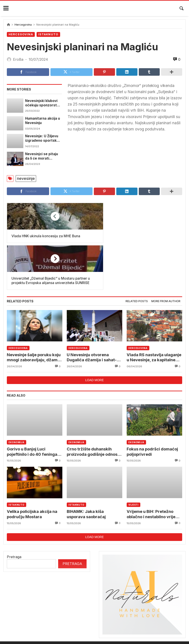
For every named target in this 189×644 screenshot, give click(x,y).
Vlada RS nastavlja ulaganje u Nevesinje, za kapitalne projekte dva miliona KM (154, 315)
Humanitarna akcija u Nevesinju (43, 121)
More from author (166, 259)
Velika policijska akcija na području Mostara (32, 473)
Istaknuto (48, 34)
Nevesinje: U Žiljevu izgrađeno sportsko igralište (42, 138)
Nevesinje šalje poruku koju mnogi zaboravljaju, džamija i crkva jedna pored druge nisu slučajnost (35, 315)
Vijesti (133, 463)
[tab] (137, 259)
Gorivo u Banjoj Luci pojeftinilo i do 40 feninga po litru (33, 410)
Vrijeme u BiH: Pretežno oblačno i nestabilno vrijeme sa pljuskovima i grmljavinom (151, 473)
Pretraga (14, 516)
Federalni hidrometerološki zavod (99, 613)
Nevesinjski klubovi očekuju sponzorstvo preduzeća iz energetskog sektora (44, 103)
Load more (94, 338)
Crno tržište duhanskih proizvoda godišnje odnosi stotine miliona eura (94, 410)
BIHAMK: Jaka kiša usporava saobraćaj (87, 473)
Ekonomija (17, 401)
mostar (57, 613)
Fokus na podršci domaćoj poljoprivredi (153, 410)
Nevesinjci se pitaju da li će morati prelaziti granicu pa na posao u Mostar (42, 156)
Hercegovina (23, 25)
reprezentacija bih (151, 613)
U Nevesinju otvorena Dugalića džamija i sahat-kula (92, 315)
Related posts (137, 259)
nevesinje (26, 178)
